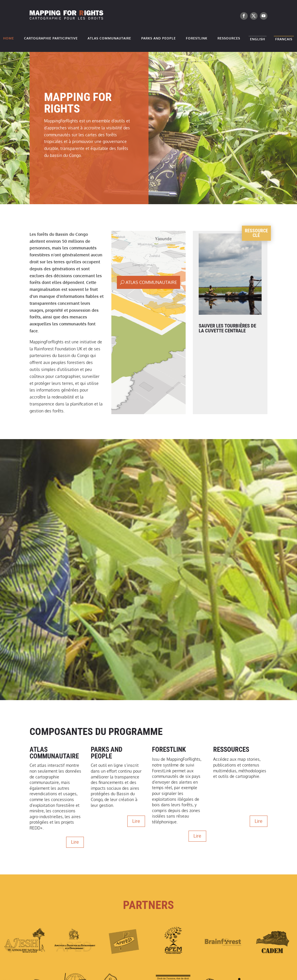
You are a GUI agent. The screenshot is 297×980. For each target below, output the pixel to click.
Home (9, 39)
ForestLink (197, 39)
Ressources (229, 39)
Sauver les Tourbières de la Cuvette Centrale (227, 328)
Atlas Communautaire (109, 39)
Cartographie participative (51, 39)
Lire (75, 842)
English (258, 40)
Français (284, 40)
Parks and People (159, 39)
